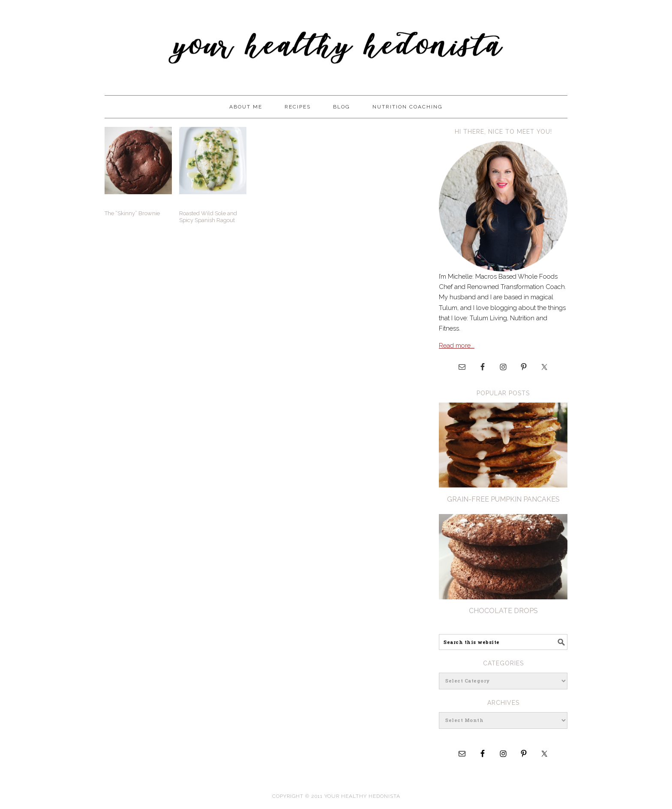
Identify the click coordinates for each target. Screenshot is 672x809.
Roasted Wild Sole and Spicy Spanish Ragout (208, 217)
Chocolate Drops (503, 611)
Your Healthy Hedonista (336, 44)
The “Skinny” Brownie (132, 213)
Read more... (457, 346)
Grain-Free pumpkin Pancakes (503, 499)
